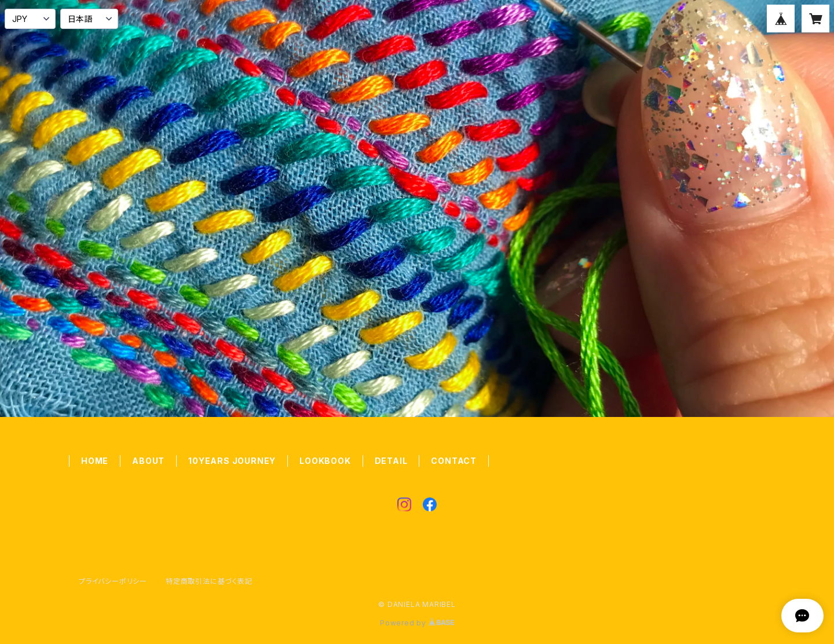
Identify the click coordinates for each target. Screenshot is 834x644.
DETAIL (391, 461)
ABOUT (148, 461)
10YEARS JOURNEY (232, 461)
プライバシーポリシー (113, 581)
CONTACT (454, 461)
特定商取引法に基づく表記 (209, 581)
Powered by (417, 623)
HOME (95, 461)
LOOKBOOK (325, 461)
